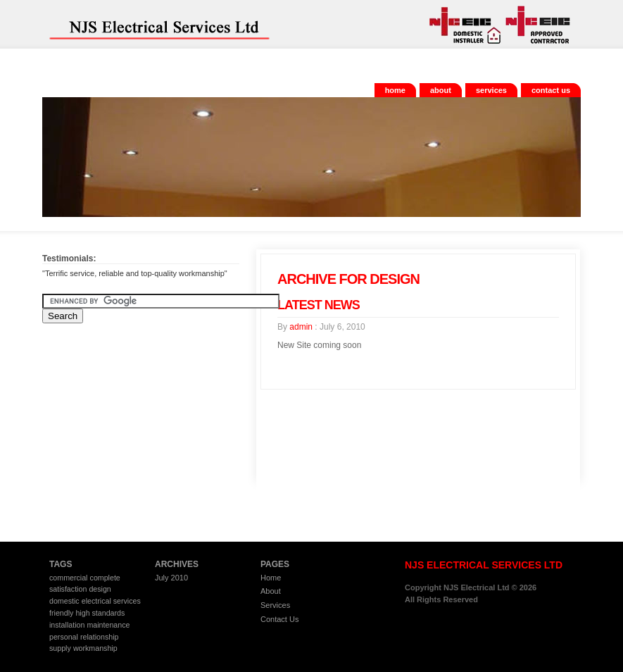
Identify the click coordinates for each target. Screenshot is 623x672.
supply (60, 648)
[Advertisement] (130, 425)
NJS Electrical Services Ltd (148, 24)
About (441, 90)
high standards (100, 613)
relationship (100, 637)
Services (491, 90)
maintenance (108, 625)
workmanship (95, 648)
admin (301, 327)
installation (67, 625)
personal (64, 637)
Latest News (319, 305)
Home (395, 90)
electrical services (111, 601)
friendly (61, 613)
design (100, 589)
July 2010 (171, 578)
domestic (64, 601)
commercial (68, 578)
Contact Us (551, 90)
